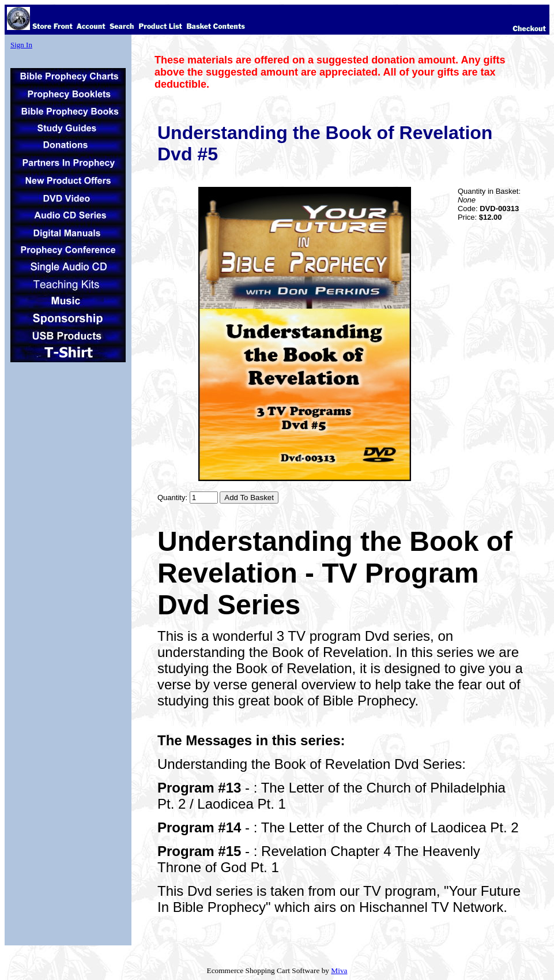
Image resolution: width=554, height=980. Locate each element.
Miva (339, 970)
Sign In (21, 45)
